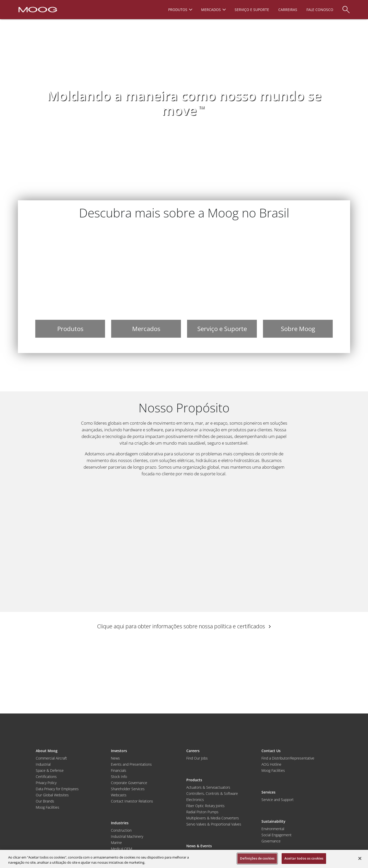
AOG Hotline (271, 764)
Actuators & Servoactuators (208, 787)
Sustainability (273, 821)
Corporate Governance (129, 783)
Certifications (46, 777)
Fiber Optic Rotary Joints (205, 806)
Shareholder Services (128, 789)
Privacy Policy (46, 783)
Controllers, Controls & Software (212, 793)
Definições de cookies (257, 858)
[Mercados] (146, 283)
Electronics (195, 800)
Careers (193, 751)
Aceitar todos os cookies (304, 858)
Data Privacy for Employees (57, 789)
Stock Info (119, 777)
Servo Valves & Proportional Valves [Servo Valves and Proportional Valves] (214, 824)
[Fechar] (360, 858)
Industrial (43, 764)
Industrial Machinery (127, 836)
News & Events (199, 846)
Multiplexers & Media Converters (213, 818)
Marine (116, 843)
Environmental (273, 829)
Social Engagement (277, 835)
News (115, 758)
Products (194, 780)
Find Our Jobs (197, 758)
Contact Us (271, 751)
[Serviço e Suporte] (222, 283)
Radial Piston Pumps (202, 812)
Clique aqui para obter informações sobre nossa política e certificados (184, 626)
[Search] (346, 7)
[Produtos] (70, 283)
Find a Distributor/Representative (288, 758)
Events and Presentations (131, 764)
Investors (119, 751)
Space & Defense (50, 770)
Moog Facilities (48, 807)
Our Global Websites (52, 795)
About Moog (47, 751)
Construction (121, 830)
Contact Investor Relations (132, 801)
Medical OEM (122, 849)
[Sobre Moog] (298, 283)
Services (268, 792)
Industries (120, 823)
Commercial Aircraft (51, 758)
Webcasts (119, 795)
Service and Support (278, 800)
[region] (184, 859)
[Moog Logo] (37, 9)
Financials (119, 770)
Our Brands (45, 801)
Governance (271, 841)
